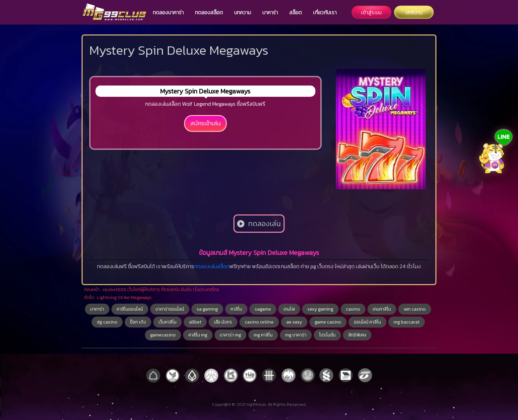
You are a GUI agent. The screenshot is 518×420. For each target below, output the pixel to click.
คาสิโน (236, 309)
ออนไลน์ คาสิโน (367, 322)
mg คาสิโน (263, 335)
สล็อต (295, 12)
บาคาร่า (270, 12)
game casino (328, 322)
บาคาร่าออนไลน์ (170, 309)
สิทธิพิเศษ (357, 335)
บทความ (243, 12)
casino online (259, 322)
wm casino (415, 309)
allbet (195, 322)
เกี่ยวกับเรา (325, 12)
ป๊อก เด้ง (138, 322)
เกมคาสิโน (382, 309)
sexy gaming (320, 309)
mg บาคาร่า (296, 335)
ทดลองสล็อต (209, 12)
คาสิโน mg (198, 335)
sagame (263, 309)
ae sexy (294, 322)
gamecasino (163, 335)
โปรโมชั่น (327, 335)
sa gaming (207, 309)
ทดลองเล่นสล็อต (212, 266)
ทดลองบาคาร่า (168, 12)
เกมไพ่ (289, 309)
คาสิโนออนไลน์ (130, 309)
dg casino (107, 322)
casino (353, 309)
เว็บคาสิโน (167, 322)
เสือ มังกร (223, 322)
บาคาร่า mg (230, 335)
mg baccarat (407, 322)
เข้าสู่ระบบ (371, 12)
